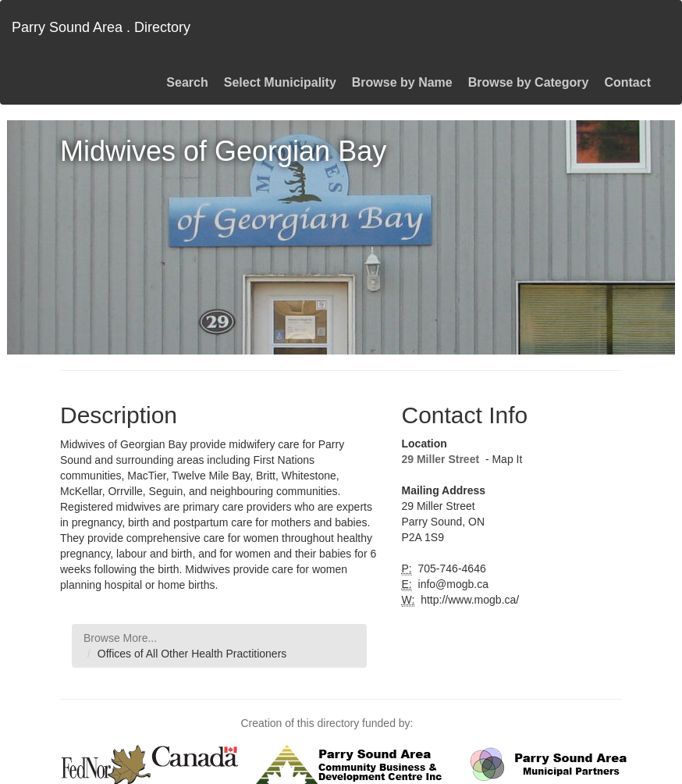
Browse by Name (402, 82)
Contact (627, 82)
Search (187, 82)
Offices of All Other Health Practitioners (192, 654)
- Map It (502, 459)
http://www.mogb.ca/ (468, 600)
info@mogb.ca (452, 584)
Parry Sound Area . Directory (101, 27)
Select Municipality (280, 82)
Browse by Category (529, 82)
